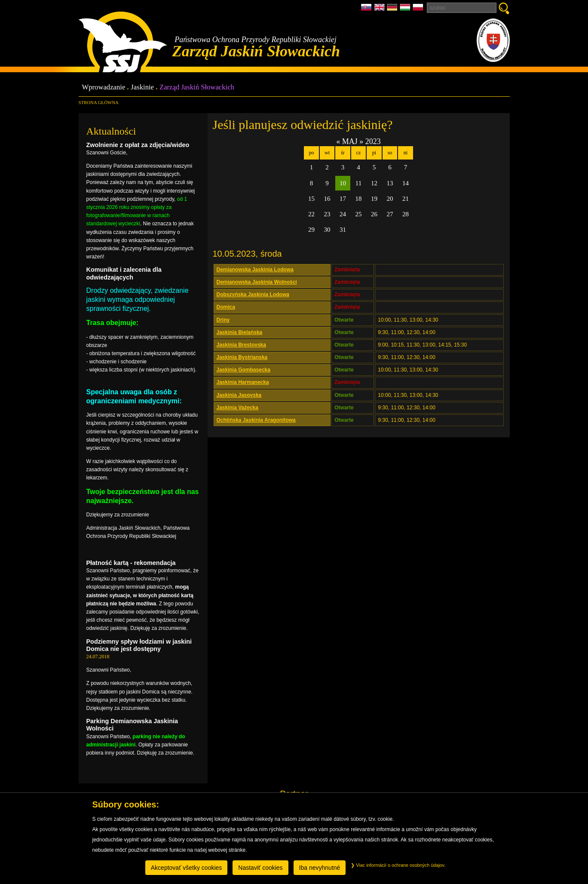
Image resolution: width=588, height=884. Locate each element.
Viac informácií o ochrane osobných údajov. (398, 865)
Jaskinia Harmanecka (243, 382)
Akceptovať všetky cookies (187, 868)
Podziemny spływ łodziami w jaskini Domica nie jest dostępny (139, 645)
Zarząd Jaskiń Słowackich (197, 87)
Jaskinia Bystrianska (242, 357)
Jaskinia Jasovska (239, 395)
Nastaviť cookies (260, 868)
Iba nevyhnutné (320, 868)
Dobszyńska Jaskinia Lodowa (253, 295)
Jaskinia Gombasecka (243, 370)
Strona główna (99, 102)
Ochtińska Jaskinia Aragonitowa (256, 420)
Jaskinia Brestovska (241, 345)
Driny (223, 320)
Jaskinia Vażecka (237, 408)
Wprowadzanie (104, 87)
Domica (226, 307)
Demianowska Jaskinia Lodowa (255, 270)
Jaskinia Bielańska (240, 332)
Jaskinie (142, 87)
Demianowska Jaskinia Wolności (257, 282)
